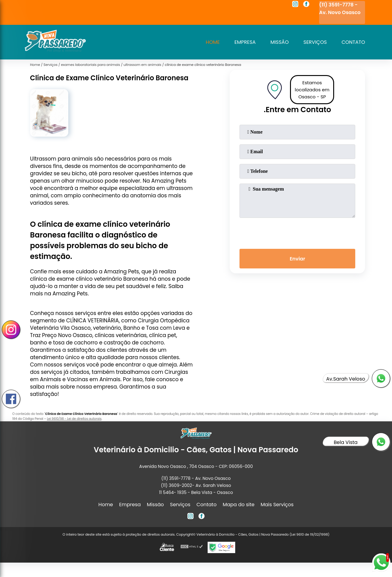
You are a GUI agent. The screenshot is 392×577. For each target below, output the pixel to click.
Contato (353, 42)
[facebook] (306, 5)
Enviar (297, 259)
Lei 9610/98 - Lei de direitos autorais (74, 419)
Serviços (315, 42)
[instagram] (295, 5)
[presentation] (297, 232)
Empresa (245, 42)
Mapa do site (239, 505)
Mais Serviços (277, 505)
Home (213, 42)
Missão (280, 42)
